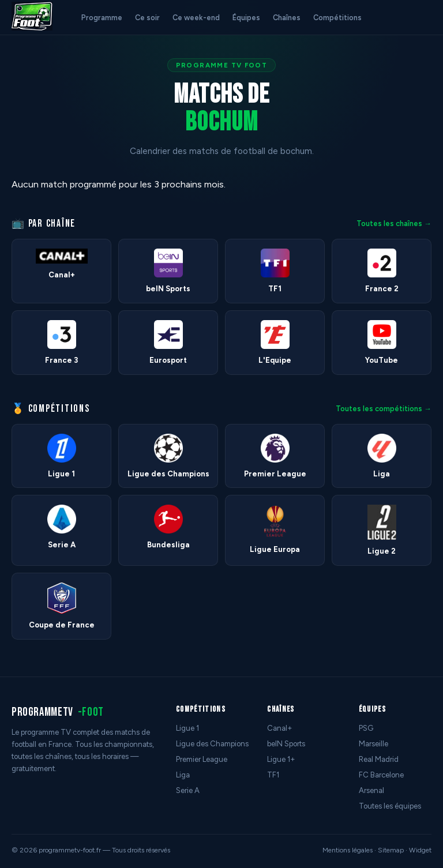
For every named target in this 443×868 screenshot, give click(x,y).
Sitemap (391, 850)
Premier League (202, 759)
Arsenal (371, 790)
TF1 (273, 775)
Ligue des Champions (212, 744)
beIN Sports (286, 744)
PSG (366, 728)
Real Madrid (379, 759)
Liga (183, 775)
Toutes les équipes (390, 806)
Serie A (188, 790)
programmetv (58, 712)
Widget (420, 850)
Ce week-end (196, 18)
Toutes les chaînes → (394, 223)
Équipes (246, 18)
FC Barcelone (381, 775)
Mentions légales (348, 850)
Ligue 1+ (281, 759)
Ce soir (147, 18)
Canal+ (280, 728)
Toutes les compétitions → (384, 409)
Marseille (373, 744)
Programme (102, 18)
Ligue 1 (187, 728)
